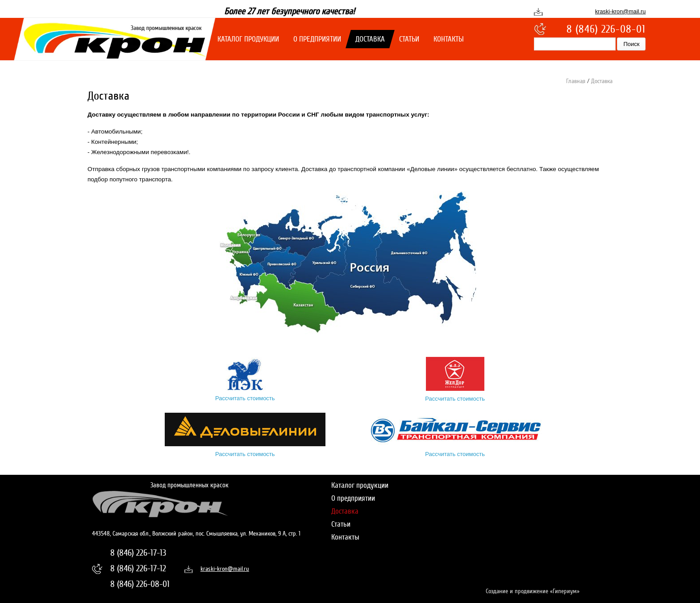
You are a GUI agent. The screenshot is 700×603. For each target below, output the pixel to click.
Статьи (409, 39)
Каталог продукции (248, 39)
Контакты (449, 39)
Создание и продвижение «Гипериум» (533, 591)
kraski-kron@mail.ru (621, 11)
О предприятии (317, 39)
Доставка (370, 39)
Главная (576, 81)
